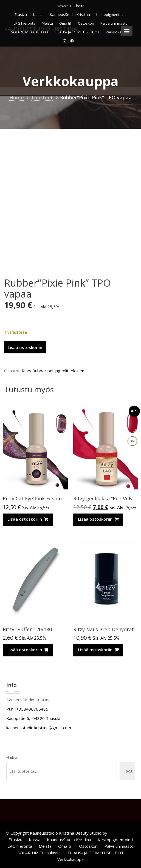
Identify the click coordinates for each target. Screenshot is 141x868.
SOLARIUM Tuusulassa (39, 853)
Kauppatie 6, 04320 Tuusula (33, 718)
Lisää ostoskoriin (25, 347)
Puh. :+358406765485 (27, 709)
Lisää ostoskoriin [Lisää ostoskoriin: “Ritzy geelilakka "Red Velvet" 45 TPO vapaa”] (95, 519)
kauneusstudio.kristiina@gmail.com (39, 728)
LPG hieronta (20, 846)
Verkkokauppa (70, 859)
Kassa (38, 15)
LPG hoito (77, 6)
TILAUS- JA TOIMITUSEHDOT (95, 853)
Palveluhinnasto (119, 846)
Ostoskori (88, 846)
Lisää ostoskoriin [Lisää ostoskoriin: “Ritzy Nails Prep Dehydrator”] (95, 650)
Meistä (45, 846)
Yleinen (77, 371)
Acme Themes (122, 833)
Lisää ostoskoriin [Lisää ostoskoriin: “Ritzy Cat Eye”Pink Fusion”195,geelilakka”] (25, 519)
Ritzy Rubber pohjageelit (45, 371)
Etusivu (21, 15)
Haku (12, 757)
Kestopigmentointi (111, 15)
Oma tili (65, 846)
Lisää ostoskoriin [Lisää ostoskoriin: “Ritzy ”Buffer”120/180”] (25, 650)
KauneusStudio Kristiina (70, 15)
